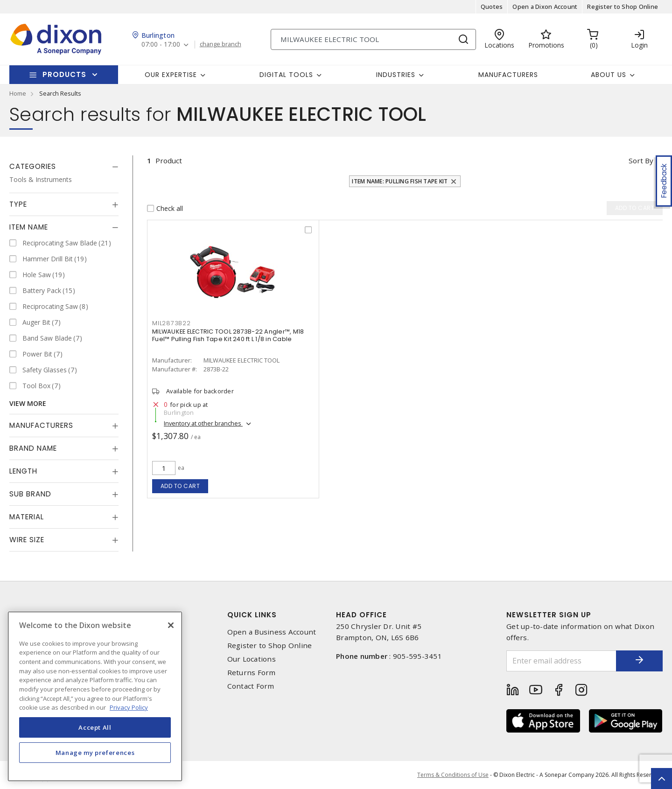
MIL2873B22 (171, 323)
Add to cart (180, 486)
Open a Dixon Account (545, 7)
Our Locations (252, 659)
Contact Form (251, 686)
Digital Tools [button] (286, 75)
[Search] (373, 39)
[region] (95, 696)
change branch (220, 44)
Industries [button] (396, 75)
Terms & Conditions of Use (453, 775)
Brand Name (33, 448)
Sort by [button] (641, 161)
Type (18, 204)
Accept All (95, 727)
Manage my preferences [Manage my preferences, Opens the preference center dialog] (95, 753)
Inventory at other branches (203, 423)
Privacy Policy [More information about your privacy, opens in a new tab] (129, 707)
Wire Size (27, 540)
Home (18, 93)
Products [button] (64, 74)
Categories (33, 166)
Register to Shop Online (623, 7)
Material (27, 517)
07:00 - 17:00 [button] (161, 45)
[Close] (171, 625)
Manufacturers (508, 75)
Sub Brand (30, 494)
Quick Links (252, 615)
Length (23, 471)
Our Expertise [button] (171, 75)
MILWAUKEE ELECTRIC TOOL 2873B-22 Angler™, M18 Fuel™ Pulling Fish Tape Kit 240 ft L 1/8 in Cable (228, 335)
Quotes (492, 7)
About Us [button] (609, 75)
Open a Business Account (272, 632)
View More (28, 403)
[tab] (64, 167)
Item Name (29, 227)
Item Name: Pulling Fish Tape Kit (400, 181)
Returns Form (252, 673)
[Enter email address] (561, 661)
